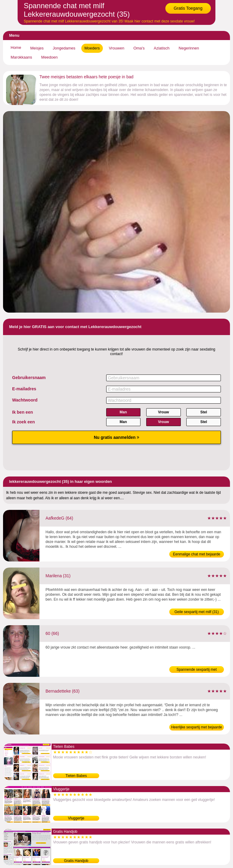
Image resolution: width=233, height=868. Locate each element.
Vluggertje (76, 818)
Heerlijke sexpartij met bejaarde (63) (197, 728)
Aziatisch (162, 48)
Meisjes (37, 48)
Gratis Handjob (76, 861)
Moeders (92, 48)
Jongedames (64, 48)
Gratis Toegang (188, 8)
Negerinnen (189, 48)
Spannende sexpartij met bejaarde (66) (197, 670)
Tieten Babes (76, 776)
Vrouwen (117, 48)
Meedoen (49, 57)
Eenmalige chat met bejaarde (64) (197, 555)
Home (16, 47)
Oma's (139, 48)
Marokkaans (21, 57)
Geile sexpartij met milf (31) (197, 612)
